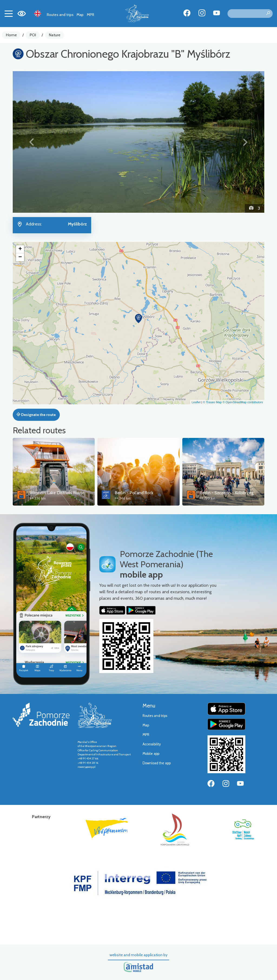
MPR (90, 15)
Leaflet (196, 402)
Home (11, 35)
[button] (32, 142)
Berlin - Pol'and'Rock (134, 493)
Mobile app (151, 754)
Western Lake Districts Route (57, 493)
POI (33, 35)
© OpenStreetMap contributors (243, 402)
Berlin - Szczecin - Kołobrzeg (227, 493)
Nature (55, 35)
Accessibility (152, 744)
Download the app (157, 763)
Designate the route (36, 415)
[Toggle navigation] (9, 14)
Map (80, 15)
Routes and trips (60, 15)
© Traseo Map (212, 402)
